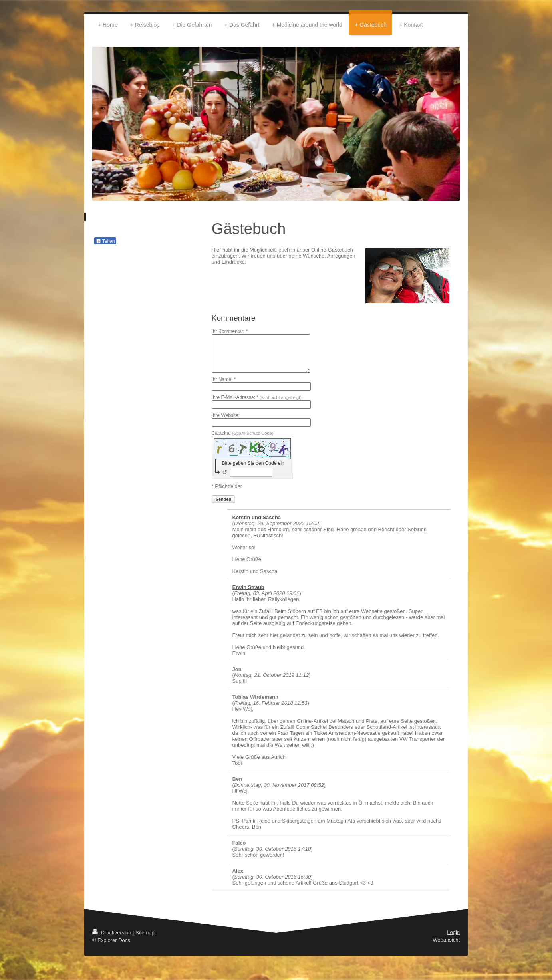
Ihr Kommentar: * (230, 331)
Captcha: (243, 433)
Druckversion (112, 933)
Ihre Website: (226, 415)
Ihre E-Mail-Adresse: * (257, 397)
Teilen (105, 241)
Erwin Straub (248, 587)
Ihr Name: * (224, 379)
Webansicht (446, 940)
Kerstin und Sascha (257, 517)
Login (453, 932)
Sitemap (145, 933)
